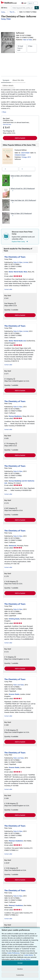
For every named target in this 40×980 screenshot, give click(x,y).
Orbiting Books (14, 619)
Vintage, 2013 (26, 157)
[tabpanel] (19, 101)
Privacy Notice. (26, 959)
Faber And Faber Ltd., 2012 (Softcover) (23, 200)
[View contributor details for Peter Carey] (6, 19)
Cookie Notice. (29, 955)
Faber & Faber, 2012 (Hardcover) (21, 213)
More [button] (4, 112)
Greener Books (14, 694)
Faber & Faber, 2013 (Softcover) (21, 176)
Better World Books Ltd (17, 341)
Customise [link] (20, 975)
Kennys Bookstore (15, 416)
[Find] (37, 8)
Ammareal (13, 546)
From (21, 48)
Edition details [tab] (8, 85)
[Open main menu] (5, 8)
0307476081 (26, 153)
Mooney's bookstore (16, 841)
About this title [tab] (18, 80)
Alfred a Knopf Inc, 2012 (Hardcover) (23, 188)
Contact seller (8, 289)
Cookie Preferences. (13, 953)
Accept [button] (20, 963)
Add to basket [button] (20, 138)
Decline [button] (20, 969)
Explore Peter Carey (20, 242)
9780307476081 (20, 155)
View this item (7, 124)
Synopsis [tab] (6, 80)
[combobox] (23, 8)
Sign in (30, 3)
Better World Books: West (18, 272)
